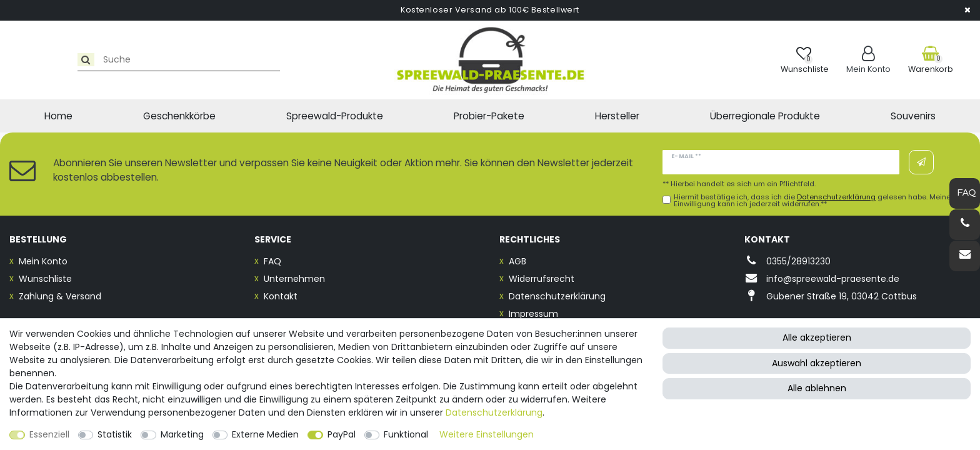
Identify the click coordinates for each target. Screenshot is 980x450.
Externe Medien (265, 434)
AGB (517, 261)
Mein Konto (43, 261)
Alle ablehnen (817, 388)
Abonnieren (921, 162)
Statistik (115, 434)
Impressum (533, 314)
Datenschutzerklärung (557, 296)
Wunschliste (45, 279)
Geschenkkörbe (179, 116)
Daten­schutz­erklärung (494, 412)
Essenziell (49, 434)
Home (58, 116)
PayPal (342, 434)
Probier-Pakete (489, 116)
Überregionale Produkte (765, 116)
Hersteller (617, 116)
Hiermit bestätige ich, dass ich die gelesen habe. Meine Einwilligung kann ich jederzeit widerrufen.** (812, 201)
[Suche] (23, 60)
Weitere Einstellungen (487, 434)
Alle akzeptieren (817, 337)
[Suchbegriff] (121, 60)
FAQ (272, 261)
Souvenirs (913, 116)
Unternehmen (294, 279)
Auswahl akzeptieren (817, 363)
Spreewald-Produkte (335, 116)
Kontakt (281, 296)
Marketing (182, 434)
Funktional (406, 434)
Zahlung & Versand (60, 296)
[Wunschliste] (805, 60)
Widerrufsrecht (542, 279)
